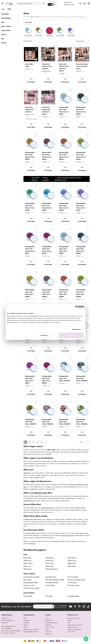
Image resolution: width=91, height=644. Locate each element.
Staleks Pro (49, 634)
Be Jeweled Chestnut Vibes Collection (47, 66)
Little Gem (32, 544)
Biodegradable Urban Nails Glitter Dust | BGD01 (64, 250)
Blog (69, 623)
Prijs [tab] (10, 39)
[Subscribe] (53, 607)
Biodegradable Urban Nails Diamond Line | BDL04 (47, 156)
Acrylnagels (27, 620)
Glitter (25, 627)
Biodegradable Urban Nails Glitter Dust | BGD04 (47, 293)
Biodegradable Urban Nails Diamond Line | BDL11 (30, 250)
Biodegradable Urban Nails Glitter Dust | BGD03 (30, 293)
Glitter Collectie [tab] (10, 26)
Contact (70, 620)
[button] (36, 47)
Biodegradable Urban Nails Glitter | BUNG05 (65, 422)
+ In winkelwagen (31, 80)
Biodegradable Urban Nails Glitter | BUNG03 (31, 422)
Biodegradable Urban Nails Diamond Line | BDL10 (81, 207)
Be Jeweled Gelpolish (52, 623)
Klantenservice (68, 2)
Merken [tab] (10, 35)
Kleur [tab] (10, 22)
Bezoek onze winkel (73, 618)
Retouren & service (73, 627)
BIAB (25, 618)
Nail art (26, 625)
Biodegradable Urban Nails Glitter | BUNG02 (82, 378)
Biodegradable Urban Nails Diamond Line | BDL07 (30, 207)
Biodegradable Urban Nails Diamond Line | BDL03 (30, 156)
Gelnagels (26, 623)
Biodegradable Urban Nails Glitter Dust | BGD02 (81, 250)
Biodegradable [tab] (10, 18)
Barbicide (48, 625)
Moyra (47, 629)
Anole (47, 618)
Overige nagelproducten (31, 632)
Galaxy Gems (29, 519)
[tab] (12, 615)
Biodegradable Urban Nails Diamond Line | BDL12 (47, 250)
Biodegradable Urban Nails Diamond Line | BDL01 (64, 111)
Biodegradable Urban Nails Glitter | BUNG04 (48, 422)
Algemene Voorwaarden (75, 629)
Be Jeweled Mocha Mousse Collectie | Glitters (82, 66)
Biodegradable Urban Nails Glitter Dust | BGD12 (47, 380)
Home (3, 9)
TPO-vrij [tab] (10, 43)
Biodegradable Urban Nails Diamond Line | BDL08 (47, 207)
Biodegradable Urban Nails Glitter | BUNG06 (82, 422)
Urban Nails (49, 620)
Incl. (51, 4)
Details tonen (76, 329)
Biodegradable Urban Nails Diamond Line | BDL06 (81, 156)
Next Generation (66, 535)
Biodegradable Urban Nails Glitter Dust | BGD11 (30, 380)
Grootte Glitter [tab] (10, 30)
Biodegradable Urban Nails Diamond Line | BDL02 (81, 111)
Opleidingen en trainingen (31, 629)
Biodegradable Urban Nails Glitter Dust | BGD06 (81, 293)
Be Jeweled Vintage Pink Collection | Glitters (46, 111)
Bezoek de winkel (69, 5)
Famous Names (50, 627)
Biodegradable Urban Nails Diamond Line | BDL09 (64, 207)
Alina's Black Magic (29, 65)
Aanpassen (45, 335)
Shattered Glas (28, 501)
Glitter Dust (27, 473)
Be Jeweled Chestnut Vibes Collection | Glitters (64, 68)
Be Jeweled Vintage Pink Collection (29, 110)
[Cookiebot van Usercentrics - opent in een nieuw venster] (76, 307)
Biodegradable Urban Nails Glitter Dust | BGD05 (64, 293)
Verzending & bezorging (75, 625)
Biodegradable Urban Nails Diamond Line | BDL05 (64, 156)
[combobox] (31, 4)
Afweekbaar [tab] (10, 14)
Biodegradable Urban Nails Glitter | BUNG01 (65, 378)
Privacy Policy (71, 632)
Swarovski (48, 632)
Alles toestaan (71, 335)
